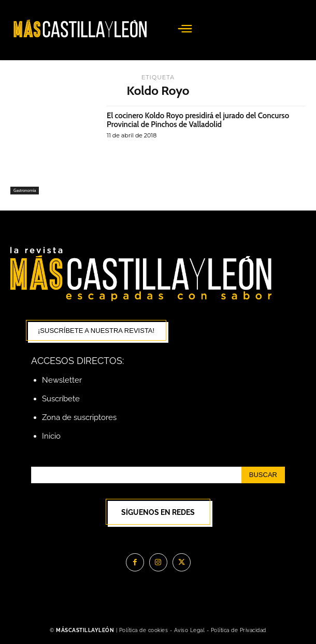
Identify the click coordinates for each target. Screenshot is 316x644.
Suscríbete (61, 399)
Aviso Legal (190, 630)
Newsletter (62, 380)
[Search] (263, 475)
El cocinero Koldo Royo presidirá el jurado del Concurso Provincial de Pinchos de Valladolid (198, 120)
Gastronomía (25, 190)
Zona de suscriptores (79, 417)
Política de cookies (144, 630)
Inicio (51, 436)
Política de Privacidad (239, 630)
